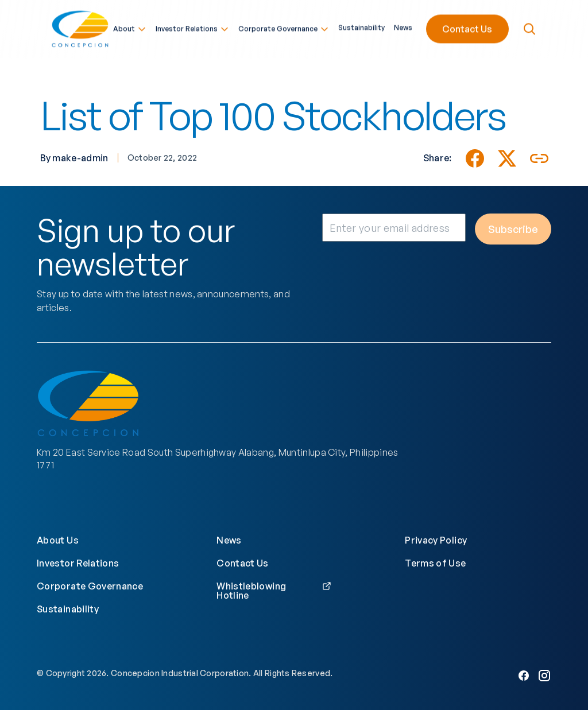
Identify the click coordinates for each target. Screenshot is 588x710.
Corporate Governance (284, 28)
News (403, 26)
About (130, 28)
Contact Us (467, 28)
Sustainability (361, 26)
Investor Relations (192, 28)
